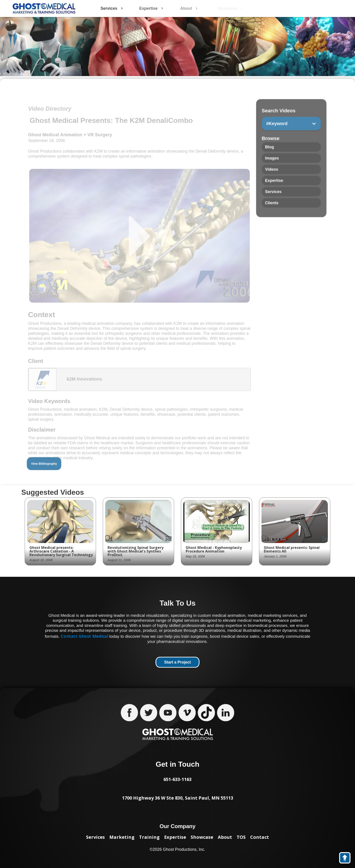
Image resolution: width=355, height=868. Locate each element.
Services (95, 837)
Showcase (202, 837)
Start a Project (177, 662)
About (225, 837)
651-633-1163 (177, 779)
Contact (260, 837)
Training (149, 837)
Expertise (175, 837)
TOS (241, 837)
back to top (347, 859)
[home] (44, 8)
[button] (291, 132)
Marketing (122, 837)
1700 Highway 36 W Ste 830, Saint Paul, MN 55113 (178, 798)
